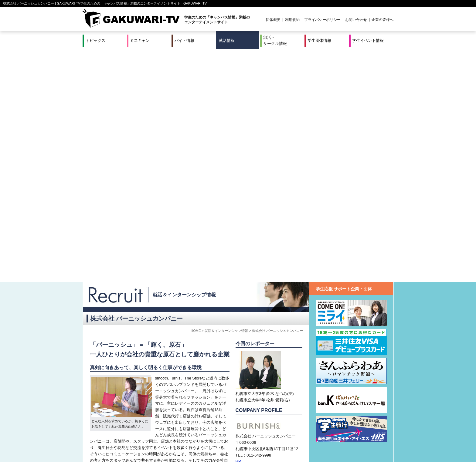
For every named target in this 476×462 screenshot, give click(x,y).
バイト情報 (184, 40)
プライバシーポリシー (322, 20)
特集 (197, 437)
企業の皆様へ (382, 20)
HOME (196, 98)
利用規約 (292, 20)
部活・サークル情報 (275, 40)
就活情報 (227, 40)
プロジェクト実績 (197, 445)
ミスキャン (140, 40)
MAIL (240, 235)
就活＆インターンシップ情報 (184, 62)
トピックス (95, 40)
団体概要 (273, 20)
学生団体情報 (319, 40)
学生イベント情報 (368, 40)
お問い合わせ (356, 20)
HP (238, 229)
